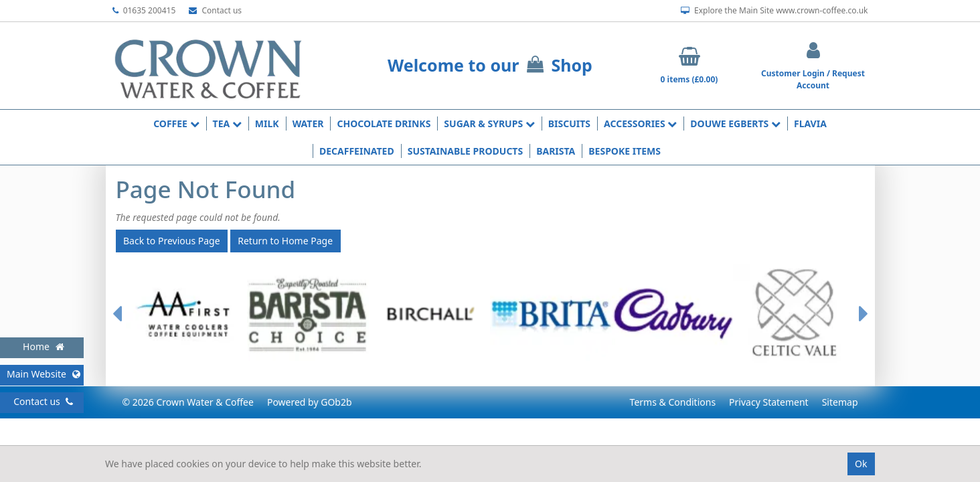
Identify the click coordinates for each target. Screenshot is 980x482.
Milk (267, 124)
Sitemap (840, 402)
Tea (227, 124)
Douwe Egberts (735, 124)
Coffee (176, 124)
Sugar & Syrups (489, 124)
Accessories (640, 124)
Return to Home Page (285, 241)
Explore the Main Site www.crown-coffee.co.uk (774, 11)
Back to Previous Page (172, 241)
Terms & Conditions (673, 402)
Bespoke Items (625, 151)
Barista (556, 151)
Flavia (810, 124)
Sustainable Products (466, 151)
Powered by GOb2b (310, 402)
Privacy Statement (769, 402)
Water (308, 124)
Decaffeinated (357, 151)
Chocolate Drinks (384, 124)
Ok (861, 464)
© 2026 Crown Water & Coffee (188, 402)
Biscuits (569, 124)
